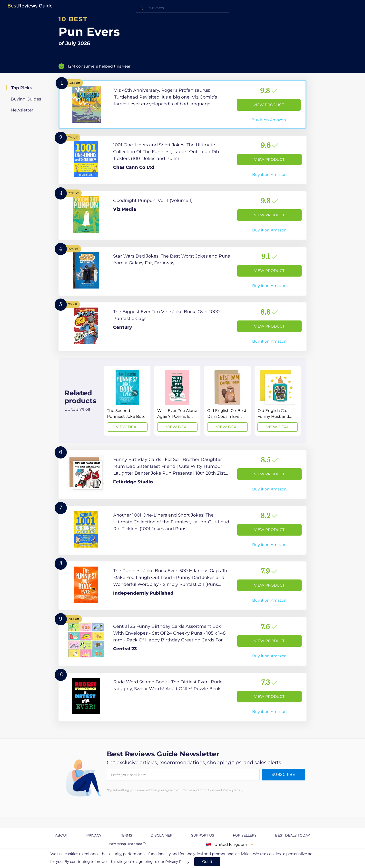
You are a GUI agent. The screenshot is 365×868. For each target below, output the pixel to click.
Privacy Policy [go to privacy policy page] (177, 862)
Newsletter (22, 110)
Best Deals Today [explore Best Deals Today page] (292, 835)
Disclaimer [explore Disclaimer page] (162, 835)
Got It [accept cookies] (207, 862)
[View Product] (182, 104)
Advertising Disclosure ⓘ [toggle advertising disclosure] (127, 844)
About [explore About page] (61, 835)
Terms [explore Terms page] (126, 835)
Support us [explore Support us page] (203, 835)
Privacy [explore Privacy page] (94, 835)
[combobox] (183, 8)
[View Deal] (127, 401)
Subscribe (283, 774)
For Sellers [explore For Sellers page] (245, 835)
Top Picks (21, 88)
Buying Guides (26, 99)
